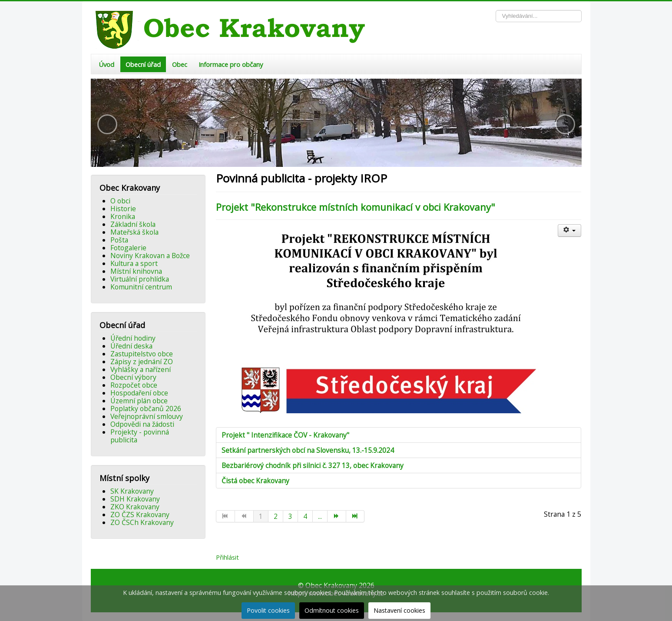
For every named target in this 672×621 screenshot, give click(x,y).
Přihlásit (227, 557)
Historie (123, 209)
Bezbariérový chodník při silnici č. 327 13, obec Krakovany (313, 465)
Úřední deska (131, 346)
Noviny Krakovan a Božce (150, 256)
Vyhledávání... (496, 10)
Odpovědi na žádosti (142, 424)
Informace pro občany (231, 64)
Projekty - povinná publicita (140, 436)
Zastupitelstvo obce (142, 354)
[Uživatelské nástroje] (570, 231)
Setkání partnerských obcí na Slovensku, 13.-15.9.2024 (308, 450)
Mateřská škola (134, 232)
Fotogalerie (128, 248)
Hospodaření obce (139, 393)
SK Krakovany (132, 491)
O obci (120, 201)
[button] (107, 124)
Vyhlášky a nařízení (141, 369)
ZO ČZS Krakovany (140, 515)
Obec (180, 64)
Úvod (106, 64)
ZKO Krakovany (135, 507)
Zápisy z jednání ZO (142, 362)
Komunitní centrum (141, 287)
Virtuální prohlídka (140, 279)
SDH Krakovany (135, 499)
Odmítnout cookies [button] (332, 610)
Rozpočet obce (134, 385)
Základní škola (133, 224)
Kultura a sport (134, 263)
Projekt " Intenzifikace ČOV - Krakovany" (285, 435)
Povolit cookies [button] (268, 610)
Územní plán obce (139, 401)
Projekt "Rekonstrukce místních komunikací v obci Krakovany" (356, 207)
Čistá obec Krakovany (255, 481)
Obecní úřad (143, 64)
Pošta (119, 240)
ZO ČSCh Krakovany (142, 522)
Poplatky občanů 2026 (146, 408)
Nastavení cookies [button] (399, 610)
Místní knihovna (136, 271)
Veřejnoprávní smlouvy (147, 416)
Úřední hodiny (133, 338)
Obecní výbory (133, 377)
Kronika (123, 216)
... (320, 516)
